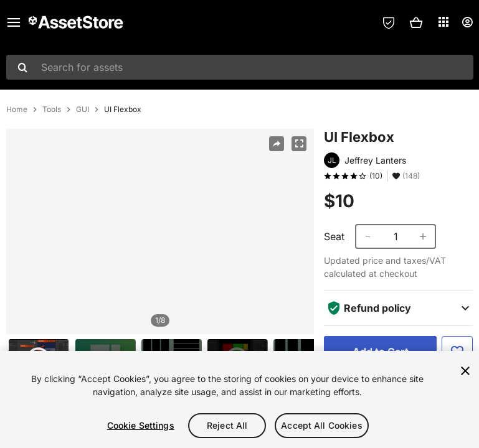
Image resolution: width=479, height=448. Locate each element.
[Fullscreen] (299, 144)
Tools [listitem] (52, 110)
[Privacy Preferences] (389, 22)
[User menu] (467, 22)
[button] (416, 22)
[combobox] (240, 67)
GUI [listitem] (83, 110)
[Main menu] (14, 22)
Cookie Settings (141, 425)
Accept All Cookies (322, 425)
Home (17, 110)
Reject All (227, 425)
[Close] (465, 371)
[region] (160, 231)
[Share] (277, 144)
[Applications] (443, 22)
